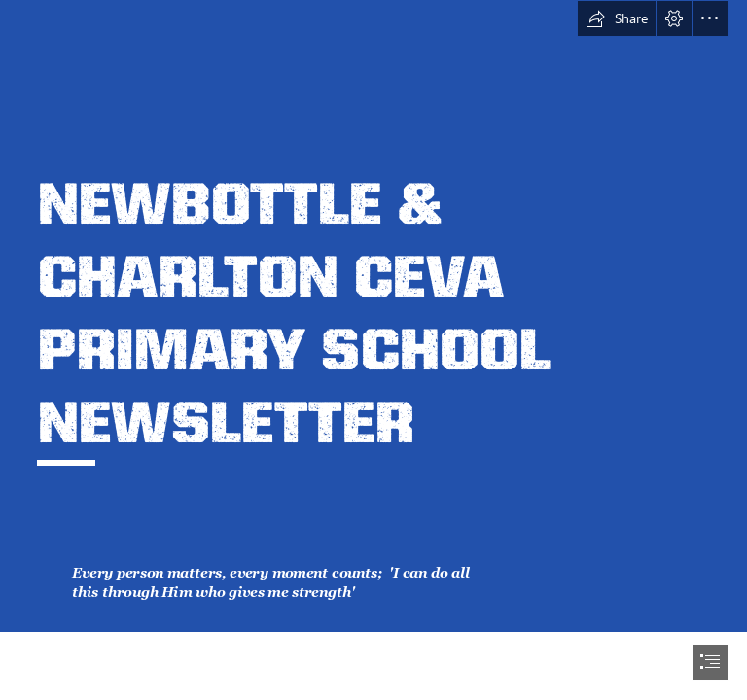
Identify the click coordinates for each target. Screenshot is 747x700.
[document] (373, 350)
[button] (617, 18)
